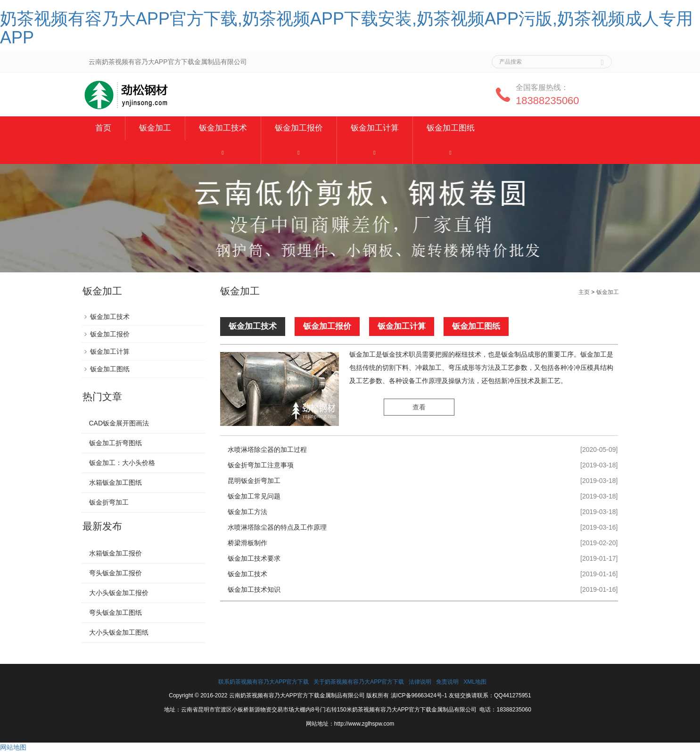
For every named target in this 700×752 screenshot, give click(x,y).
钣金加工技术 (223, 128)
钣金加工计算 (375, 128)
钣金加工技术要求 (254, 558)
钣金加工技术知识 (254, 589)
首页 (103, 128)
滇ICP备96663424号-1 (419, 695)
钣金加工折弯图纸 (115, 443)
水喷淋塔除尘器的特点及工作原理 (277, 527)
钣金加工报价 (299, 128)
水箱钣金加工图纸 (115, 482)
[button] (223, 152)
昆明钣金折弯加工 (254, 481)
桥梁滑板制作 (247, 543)
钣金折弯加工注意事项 (261, 465)
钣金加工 (155, 128)
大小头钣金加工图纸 (119, 632)
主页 (584, 292)
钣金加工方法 (247, 512)
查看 (419, 408)
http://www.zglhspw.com (364, 724)
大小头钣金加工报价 (119, 593)
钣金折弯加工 (109, 502)
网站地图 (13, 747)
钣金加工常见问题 (254, 496)
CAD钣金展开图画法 (119, 423)
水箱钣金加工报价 (115, 553)
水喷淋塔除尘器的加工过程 (267, 450)
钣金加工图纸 (451, 128)
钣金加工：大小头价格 (122, 463)
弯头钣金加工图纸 (115, 613)
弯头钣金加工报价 (115, 573)
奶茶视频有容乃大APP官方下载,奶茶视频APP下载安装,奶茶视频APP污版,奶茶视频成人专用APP (346, 28)
